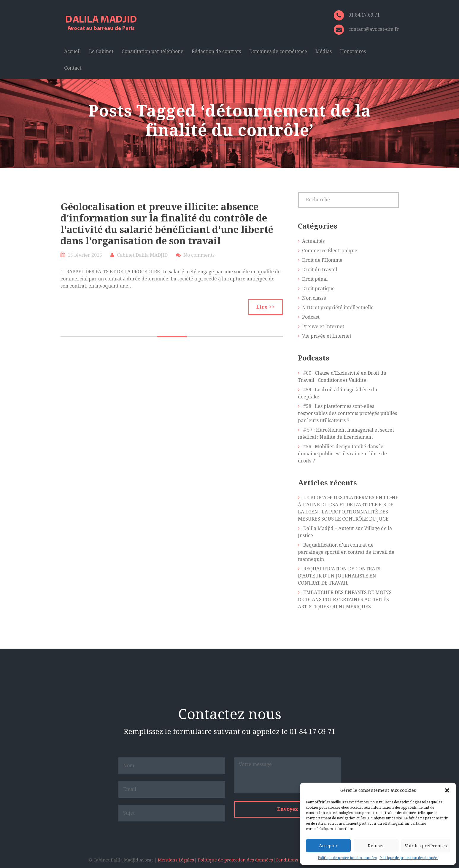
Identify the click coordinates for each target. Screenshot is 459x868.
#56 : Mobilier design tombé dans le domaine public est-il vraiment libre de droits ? (342, 454)
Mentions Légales (176, 860)
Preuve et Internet (323, 327)
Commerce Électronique (330, 251)
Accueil (72, 51)
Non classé (314, 298)
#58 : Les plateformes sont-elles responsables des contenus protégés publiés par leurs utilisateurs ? (347, 413)
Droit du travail (320, 270)
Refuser (376, 846)
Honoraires (353, 51)
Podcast (311, 317)
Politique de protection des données (347, 858)
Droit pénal (315, 279)
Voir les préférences (426, 846)
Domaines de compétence (278, 51)
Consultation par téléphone (153, 51)
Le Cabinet (101, 51)
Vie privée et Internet (327, 336)
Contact (73, 68)
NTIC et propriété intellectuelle (338, 308)
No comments (199, 255)
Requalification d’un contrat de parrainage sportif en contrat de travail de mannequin (346, 552)
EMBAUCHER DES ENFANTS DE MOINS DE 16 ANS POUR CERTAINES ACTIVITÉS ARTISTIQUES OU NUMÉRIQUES (345, 600)
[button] (447, 790)
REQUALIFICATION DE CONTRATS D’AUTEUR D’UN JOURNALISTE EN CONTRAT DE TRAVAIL (339, 576)
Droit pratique (318, 289)
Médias (324, 51)
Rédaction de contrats (216, 51)
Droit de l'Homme (322, 260)
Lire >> (266, 307)
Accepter (328, 846)
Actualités (313, 241)
